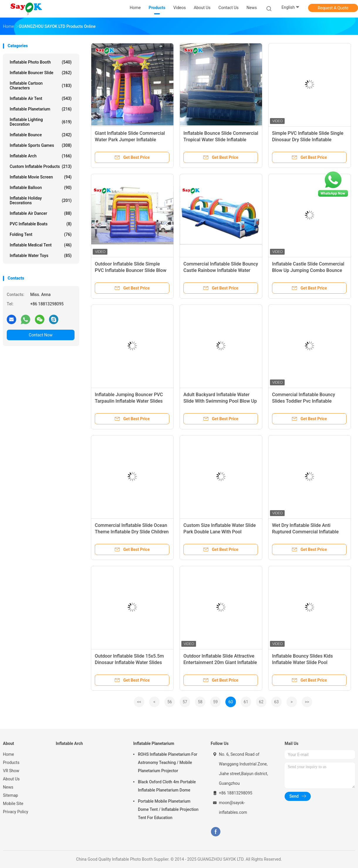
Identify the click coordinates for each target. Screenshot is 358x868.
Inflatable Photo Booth (41, 62)
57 (185, 702)
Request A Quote (333, 8)
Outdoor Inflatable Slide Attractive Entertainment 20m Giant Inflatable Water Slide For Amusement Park (220, 662)
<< (139, 702)
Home (9, 754)
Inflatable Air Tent (41, 98)
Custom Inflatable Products (41, 166)
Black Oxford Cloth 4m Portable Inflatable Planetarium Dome (167, 786)
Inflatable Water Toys (41, 256)
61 (246, 702)
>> (307, 702)
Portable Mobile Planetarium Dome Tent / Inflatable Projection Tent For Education (168, 809)
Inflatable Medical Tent (41, 245)
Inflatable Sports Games (41, 145)
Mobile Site (13, 804)
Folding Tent (41, 234)
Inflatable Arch (41, 156)
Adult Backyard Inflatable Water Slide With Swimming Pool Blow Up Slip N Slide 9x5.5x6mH (220, 401)
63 (276, 702)
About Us (11, 779)
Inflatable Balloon (41, 188)
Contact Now (41, 335)
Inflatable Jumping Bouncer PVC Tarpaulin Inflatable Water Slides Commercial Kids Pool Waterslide (130, 401)
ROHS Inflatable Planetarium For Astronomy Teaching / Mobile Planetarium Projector (168, 763)
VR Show (11, 771)
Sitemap (10, 795)
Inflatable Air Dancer (41, 213)
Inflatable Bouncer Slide (41, 73)
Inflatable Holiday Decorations (41, 200)
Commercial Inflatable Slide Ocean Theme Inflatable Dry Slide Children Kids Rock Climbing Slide (132, 532)
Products (11, 763)
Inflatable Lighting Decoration (41, 122)
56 (170, 702)
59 (215, 702)
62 (261, 702)
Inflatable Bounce (41, 135)
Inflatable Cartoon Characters (41, 86)
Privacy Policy (16, 812)
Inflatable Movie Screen (41, 177)
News (8, 787)
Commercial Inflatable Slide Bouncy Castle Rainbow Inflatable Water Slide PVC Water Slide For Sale (221, 270)
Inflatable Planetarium (41, 109)
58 (200, 702)
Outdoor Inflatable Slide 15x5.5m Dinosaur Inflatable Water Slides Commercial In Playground (129, 662)
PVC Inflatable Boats (41, 224)
